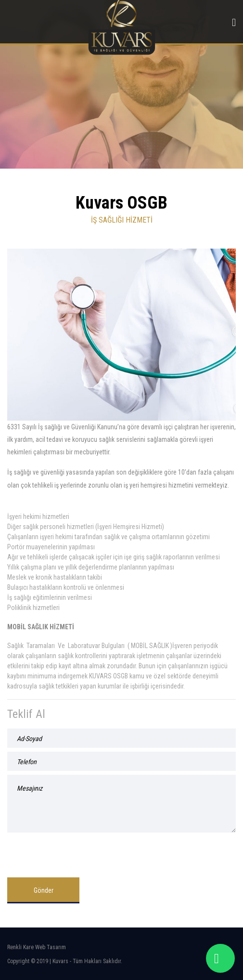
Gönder (44, 890)
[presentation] (80, 851)
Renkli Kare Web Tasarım (37, 947)
